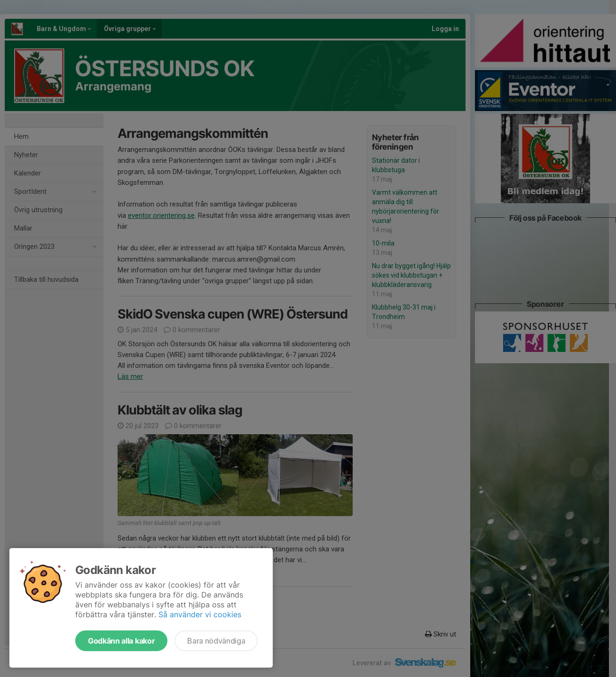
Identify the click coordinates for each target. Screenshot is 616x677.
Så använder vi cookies (200, 614)
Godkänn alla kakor (121, 641)
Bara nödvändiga (216, 641)
